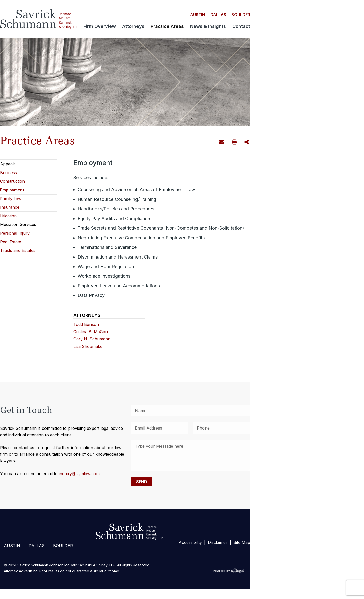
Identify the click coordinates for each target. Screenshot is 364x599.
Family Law (11, 199)
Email (222, 143)
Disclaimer (218, 542)
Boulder (241, 15)
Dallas (218, 15)
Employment (12, 190)
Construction (12, 181)
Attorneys (133, 26)
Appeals (8, 164)
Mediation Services (18, 224)
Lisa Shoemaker (89, 346)
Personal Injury (15, 233)
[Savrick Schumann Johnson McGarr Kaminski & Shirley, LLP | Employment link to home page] (39, 19)
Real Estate (11, 242)
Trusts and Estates (18, 250)
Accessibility (190, 542)
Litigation (8, 216)
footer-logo (128, 531)
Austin (198, 15)
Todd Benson (86, 324)
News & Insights (208, 26)
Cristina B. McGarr (91, 332)
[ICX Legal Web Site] (230, 571)
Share (247, 143)
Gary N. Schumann (92, 339)
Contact (241, 26)
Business (8, 173)
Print (235, 143)
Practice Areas (167, 26)
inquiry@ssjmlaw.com (79, 474)
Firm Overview (100, 26)
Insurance (10, 207)
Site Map (242, 542)
